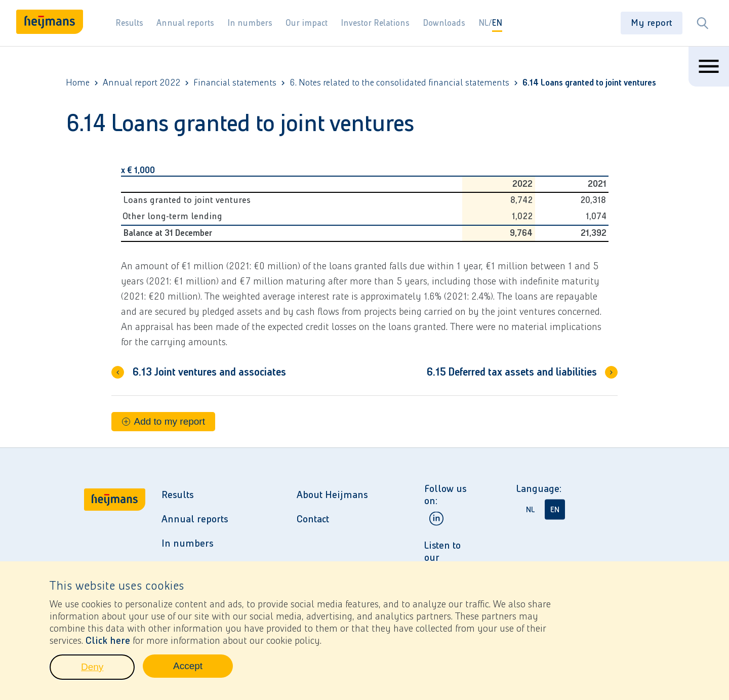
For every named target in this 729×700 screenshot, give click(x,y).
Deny (108, 673)
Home (78, 83)
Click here (108, 643)
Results (129, 23)
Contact (313, 519)
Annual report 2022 (141, 83)
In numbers (250, 23)
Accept (203, 672)
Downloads (444, 23)
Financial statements (235, 83)
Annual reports (185, 23)
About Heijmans (332, 495)
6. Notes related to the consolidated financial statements (399, 83)
